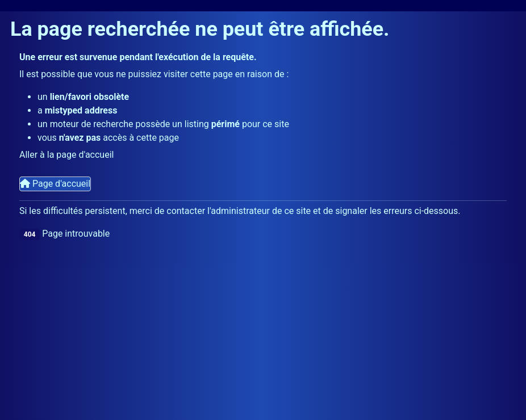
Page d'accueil (55, 184)
